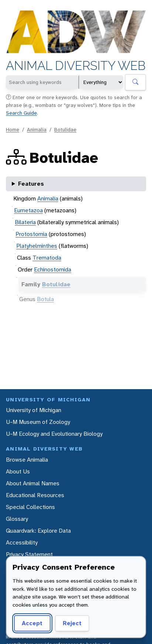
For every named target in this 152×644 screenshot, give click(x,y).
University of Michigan (34, 410)
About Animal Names (33, 483)
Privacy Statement (29, 554)
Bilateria (25, 222)
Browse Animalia (27, 460)
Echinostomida (53, 269)
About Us (18, 471)
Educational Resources (35, 495)
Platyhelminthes (37, 246)
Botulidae (65, 129)
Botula (45, 299)
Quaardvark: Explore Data (38, 531)
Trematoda (47, 258)
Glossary (17, 519)
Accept (32, 623)
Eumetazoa (28, 210)
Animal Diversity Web (76, 66)
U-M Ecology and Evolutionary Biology (54, 434)
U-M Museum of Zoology (38, 422)
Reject (72, 623)
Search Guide (21, 113)
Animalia (37, 129)
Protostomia (31, 234)
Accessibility (22, 542)
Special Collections (30, 507)
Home (13, 129)
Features (31, 184)
